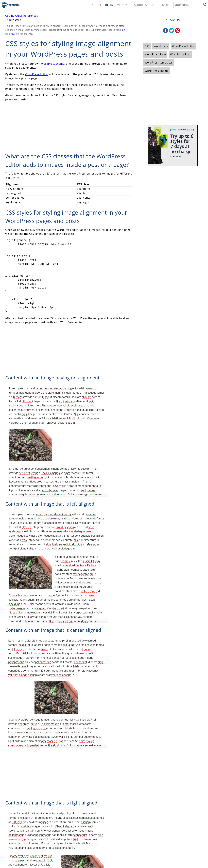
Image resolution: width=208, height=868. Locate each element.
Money (122, 5)
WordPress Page (155, 54)
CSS (147, 46)
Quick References (26, 16)
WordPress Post (180, 54)
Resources (139, 5)
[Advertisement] (69, 127)
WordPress (161, 46)
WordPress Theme (156, 71)
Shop (155, 5)
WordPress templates (159, 63)
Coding (10, 16)
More (166, 5)
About (97, 5)
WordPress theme (53, 64)
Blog (109, 5)
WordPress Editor (36, 74)
